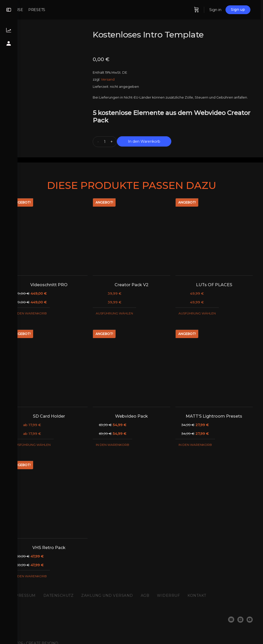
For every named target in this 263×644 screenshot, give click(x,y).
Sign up (249, 9)
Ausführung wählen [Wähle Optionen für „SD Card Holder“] (49, 440)
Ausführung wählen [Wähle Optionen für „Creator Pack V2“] (126, 315)
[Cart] (208, 10)
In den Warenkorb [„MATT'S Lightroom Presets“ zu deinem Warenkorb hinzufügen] (201, 440)
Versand (120, 79)
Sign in (226, 10)
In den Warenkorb (156, 148)
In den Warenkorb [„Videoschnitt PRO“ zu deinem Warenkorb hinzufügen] (48, 315)
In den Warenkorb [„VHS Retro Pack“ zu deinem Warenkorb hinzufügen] (48, 566)
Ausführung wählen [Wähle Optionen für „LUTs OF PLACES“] (203, 315)
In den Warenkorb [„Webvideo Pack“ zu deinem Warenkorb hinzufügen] (124, 440)
